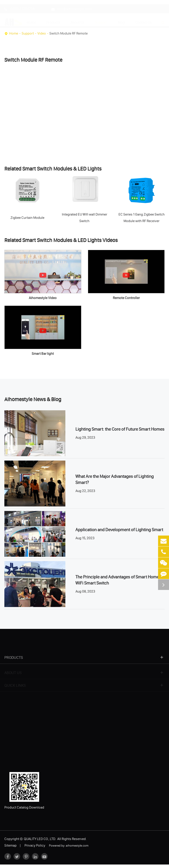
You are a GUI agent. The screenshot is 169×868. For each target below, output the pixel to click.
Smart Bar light (43, 353)
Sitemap (10, 845)
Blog (121, 20)
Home (31, 20)
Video (42, 33)
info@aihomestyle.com (71, 7)
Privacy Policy (35, 845)
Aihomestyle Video (43, 298)
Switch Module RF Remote (69, 33)
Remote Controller (126, 298)
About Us (78, 20)
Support (101, 20)
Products (53, 20)
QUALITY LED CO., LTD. (40, 839)
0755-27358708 (20, 7)
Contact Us (144, 20)
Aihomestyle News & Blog (33, 399)
